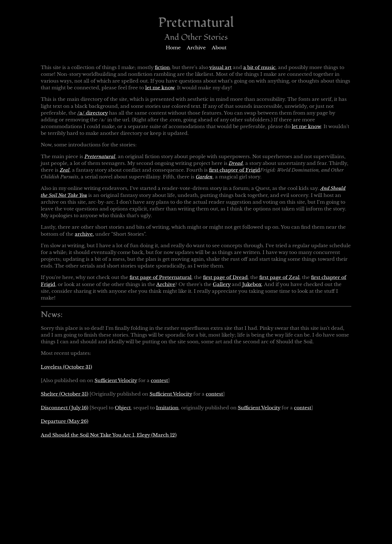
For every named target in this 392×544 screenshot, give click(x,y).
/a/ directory (92, 113)
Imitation (167, 408)
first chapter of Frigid (234, 170)
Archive (196, 48)
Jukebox (252, 284)
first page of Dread (225, 277)
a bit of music (259, 67)
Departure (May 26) (64, 421)
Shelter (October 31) (64, 394)
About (219, 48)
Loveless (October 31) (66, 367)
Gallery (222, 284)
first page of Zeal (279, 277)
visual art (220, 67)
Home (173, 48)
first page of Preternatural (160, 277)
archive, (84, 234)
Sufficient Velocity (116, 380)
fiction (162, 67)
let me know (160, 88)
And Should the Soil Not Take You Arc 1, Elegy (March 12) (109, 435)
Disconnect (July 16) (64, 408)
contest (159, 380)
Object (123, 408)
